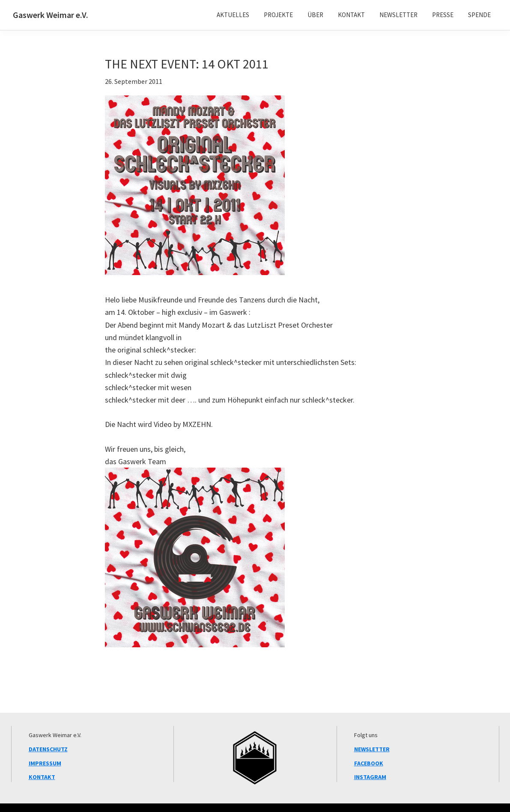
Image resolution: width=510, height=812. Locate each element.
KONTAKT (42, 777)
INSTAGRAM (370, 777)
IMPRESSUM (45, 763)
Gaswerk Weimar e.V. (51, 15)
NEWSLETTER (372, 749)
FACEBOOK (369, 763)
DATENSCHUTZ (48, 749)
